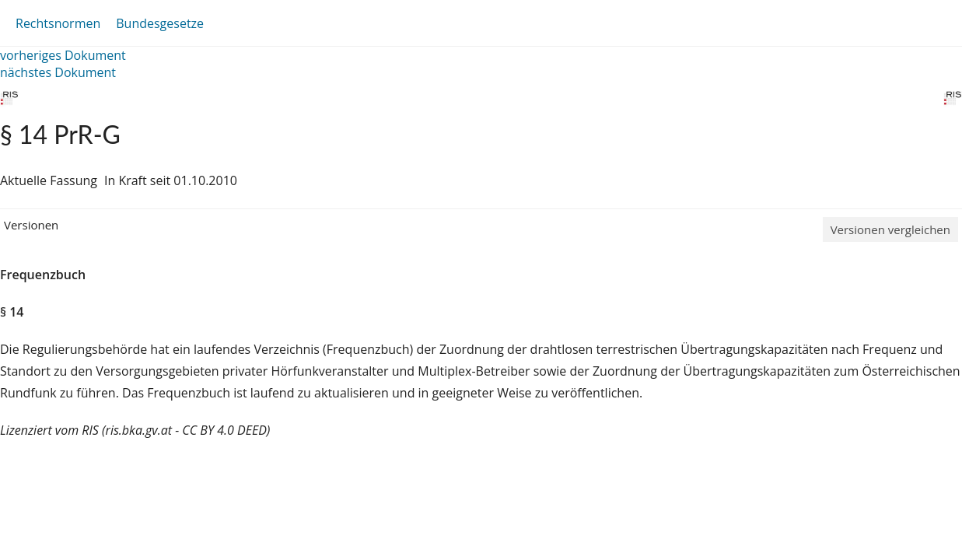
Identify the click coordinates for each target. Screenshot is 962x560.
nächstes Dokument (58, 72)
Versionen (31, 225)
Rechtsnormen (58, 23)
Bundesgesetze (160, 23)
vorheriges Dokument (63, 55)
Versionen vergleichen (890, 229)
